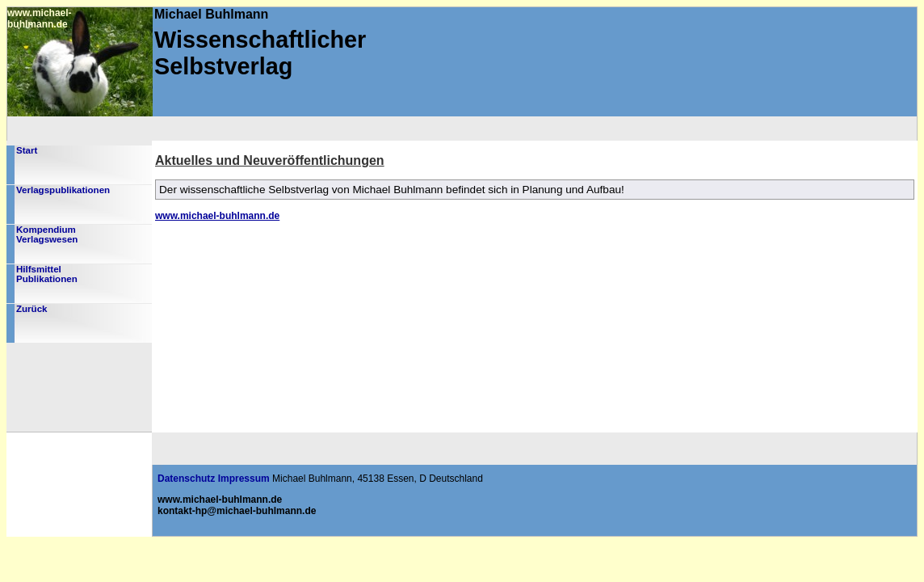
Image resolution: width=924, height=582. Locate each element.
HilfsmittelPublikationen (47, 274)
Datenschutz (186, 479)
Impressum (244, 479)
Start (27, 150)
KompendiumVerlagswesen (47, 234)
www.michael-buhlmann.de (217, 216)
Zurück (32, 309)
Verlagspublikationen (63, 190)
